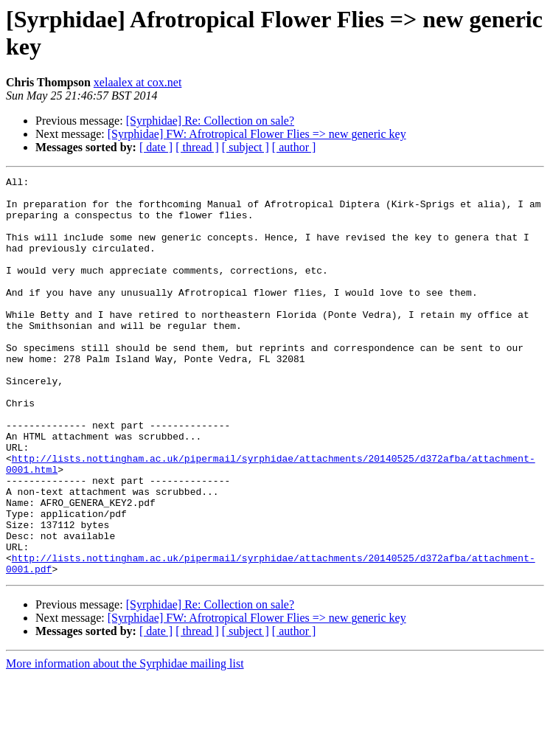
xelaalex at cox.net (138, 82)
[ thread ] (197, 147)
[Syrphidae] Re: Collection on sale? (210, 121)
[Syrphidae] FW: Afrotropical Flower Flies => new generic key (257, 134)
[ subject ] (246, 147)
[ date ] (156, 147)
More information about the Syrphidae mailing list (125, 743)
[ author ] (294, 147)
